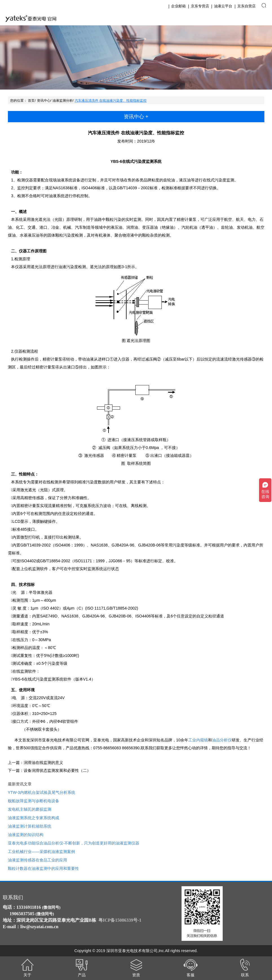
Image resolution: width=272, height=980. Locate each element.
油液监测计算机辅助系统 (30, 826)
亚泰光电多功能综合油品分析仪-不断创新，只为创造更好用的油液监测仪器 (74, 843)
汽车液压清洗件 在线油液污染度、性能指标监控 (111, 101)
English (245, 19)
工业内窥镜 (198, 740)
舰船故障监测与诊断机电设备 (34, 801)
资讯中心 (44, 101)
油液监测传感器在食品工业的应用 (37, 860)
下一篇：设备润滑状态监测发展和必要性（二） (49, 770)
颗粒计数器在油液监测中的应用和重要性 (43, 868)
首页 (31, 101)
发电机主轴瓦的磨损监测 (30, 809)
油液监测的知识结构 (26, 835)
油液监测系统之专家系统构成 (34, 818)
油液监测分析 (63, 101)
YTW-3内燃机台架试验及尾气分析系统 (42, 792)
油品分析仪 (222, 740)
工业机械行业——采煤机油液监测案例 (41, 852)
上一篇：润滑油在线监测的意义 (36, 763)
